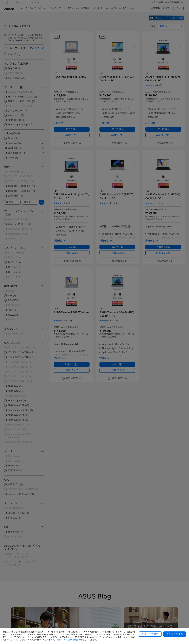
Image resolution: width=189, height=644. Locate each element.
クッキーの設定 (150, 634)
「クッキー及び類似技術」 (67, 640)
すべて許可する (175, 634)
